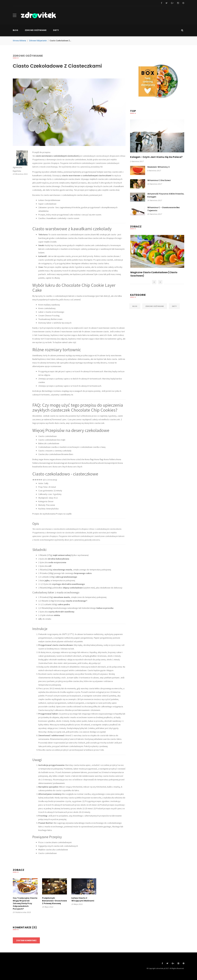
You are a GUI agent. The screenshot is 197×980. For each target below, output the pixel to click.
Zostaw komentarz (26, 940)
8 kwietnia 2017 (154, 174)
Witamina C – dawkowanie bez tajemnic (164, 212)
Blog (135, 310)
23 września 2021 (20, 174)
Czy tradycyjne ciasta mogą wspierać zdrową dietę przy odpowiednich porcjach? (25, 903)
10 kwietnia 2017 (155, 187)
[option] (157, 260)
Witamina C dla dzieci (159, 184)
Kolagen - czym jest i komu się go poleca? (152, 159)
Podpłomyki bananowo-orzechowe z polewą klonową (55, 901)
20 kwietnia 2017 (155, 218)
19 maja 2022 (48, 907)
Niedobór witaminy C (159, 171)
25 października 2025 (22, 912)
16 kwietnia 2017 (155, 204)
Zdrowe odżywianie (38, 41)
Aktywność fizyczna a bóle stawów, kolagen (166, 199)
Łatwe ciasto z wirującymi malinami (83, 899)
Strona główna (19, 41)
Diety (174, 310)
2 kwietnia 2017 (137, 165)
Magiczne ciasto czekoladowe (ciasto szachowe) (155, 278)
